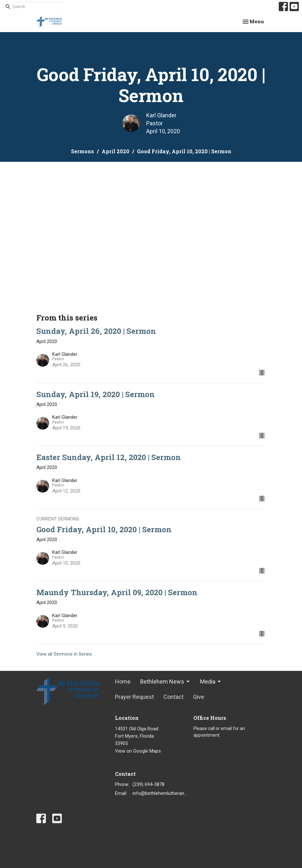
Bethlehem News (165, 682)
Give (199, 697)
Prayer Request (134, 697)
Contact (173, 697)
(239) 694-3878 (148, 784)
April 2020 (115, 151)
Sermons (83, 151)
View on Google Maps (138, 751)
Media (211, 682)
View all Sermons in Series (64, 654)
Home (123, 682)
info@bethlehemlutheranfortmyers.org (160, 793)
